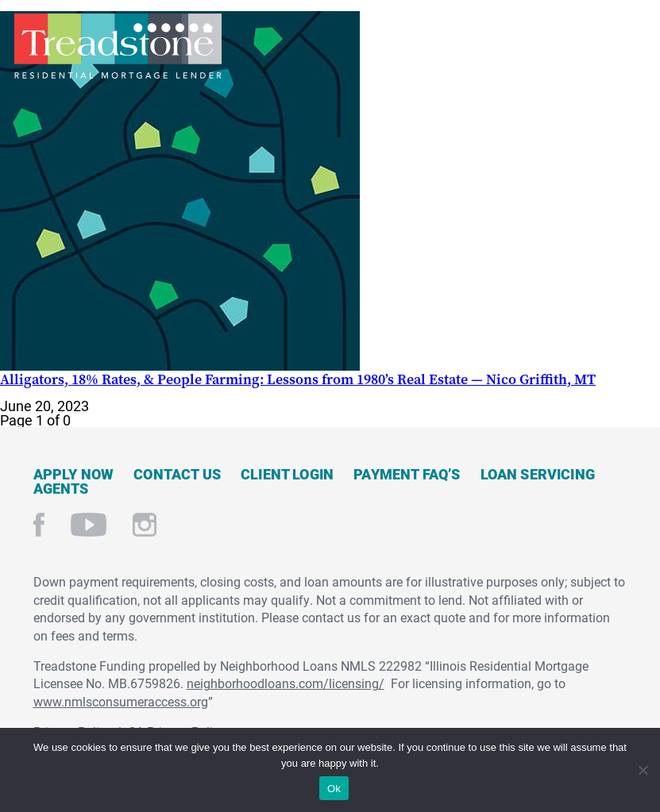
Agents (61, 488)
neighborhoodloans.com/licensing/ (286, 683)
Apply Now (74, 474)
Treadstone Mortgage (118, 46)
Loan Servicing (538, 474)
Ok (334, 789)
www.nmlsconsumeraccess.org (121, 701)
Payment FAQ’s (407, 474)
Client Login (287, 474)
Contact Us (177, 474)
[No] (642, 768)
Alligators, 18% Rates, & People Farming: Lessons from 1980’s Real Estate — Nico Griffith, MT (298, 379)
